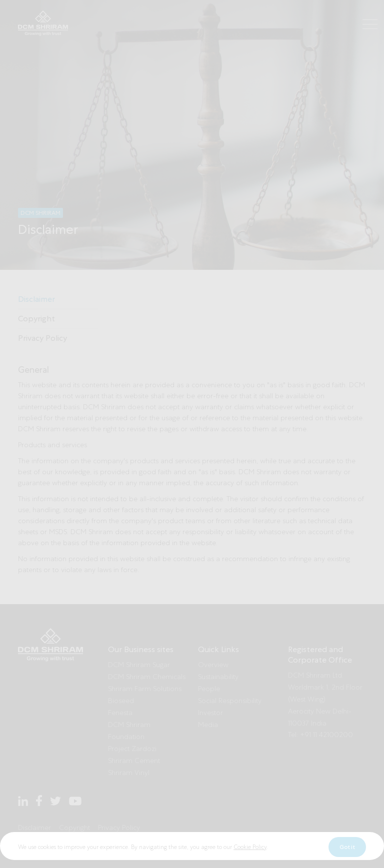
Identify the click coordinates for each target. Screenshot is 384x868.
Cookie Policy (250, 862)
